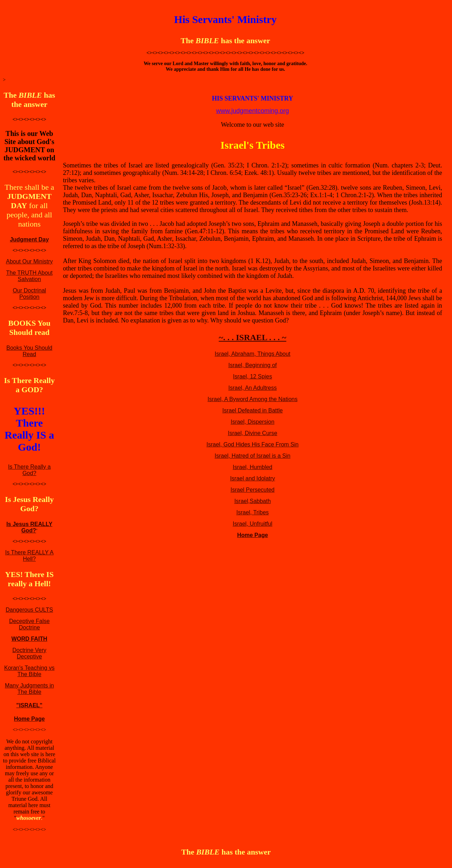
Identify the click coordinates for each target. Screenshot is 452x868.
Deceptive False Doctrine (30, 624)
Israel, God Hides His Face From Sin (253, 444)
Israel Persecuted (253, 490)
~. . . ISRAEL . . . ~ (252, 337)
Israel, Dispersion (253, 422)
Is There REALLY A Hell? (30, 556)
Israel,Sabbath (252, 501)
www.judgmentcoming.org (253, 111)
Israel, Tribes (253, 512)
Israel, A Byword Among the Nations (253, 399)
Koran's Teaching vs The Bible (29, 671)
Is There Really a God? (30, 470)
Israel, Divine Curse (253, 433)
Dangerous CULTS (29, 610)
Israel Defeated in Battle (253, 410)
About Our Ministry (29, 261)
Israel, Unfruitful (253, 524)
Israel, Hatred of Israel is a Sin (253, 456)
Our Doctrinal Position (29, 294)
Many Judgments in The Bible (30, 689)
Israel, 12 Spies (253, 376)
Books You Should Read (29, 351)
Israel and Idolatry (252, 478)
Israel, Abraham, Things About (253, 354)
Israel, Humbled (253, 467)
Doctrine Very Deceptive (29, 653)
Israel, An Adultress (253, 388)
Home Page (29, 719)
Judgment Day (29, 239)
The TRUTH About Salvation (29, 276)
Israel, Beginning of (253, 365)
